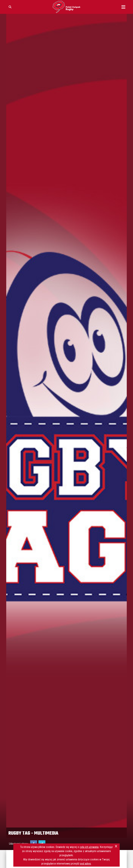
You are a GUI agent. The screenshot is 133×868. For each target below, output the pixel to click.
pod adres (85, 864)
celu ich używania (89, 847)
